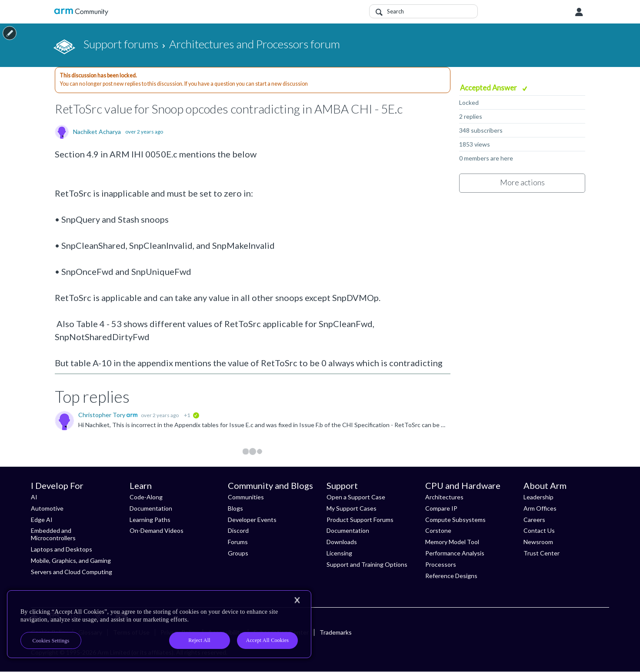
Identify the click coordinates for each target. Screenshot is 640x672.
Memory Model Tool (452, 542)
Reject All (199, 640)
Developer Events (252, 520)
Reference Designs (451, 576)
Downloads (342, 542)
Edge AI (42, 520)
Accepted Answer (489, 88)
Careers (534, 520)
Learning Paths (150, 520)
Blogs (235, 508)
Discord (238, 530)
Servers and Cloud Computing (72, 572)
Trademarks (336, 632)
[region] (159, 624)
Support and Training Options (367, 564)
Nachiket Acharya (97, 132)
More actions (522, 182)
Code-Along (146, 497)
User (579, 12)
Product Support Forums (360, 520)
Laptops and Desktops (62, 549)
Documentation (151, 508)
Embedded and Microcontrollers (53, 534)
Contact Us (539, 530)
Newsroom (538, 542)
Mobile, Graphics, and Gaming (71, 560)
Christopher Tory (102, 415)
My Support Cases (352, 508)
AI (34, 497)
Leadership (538, 497)
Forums (238, 542)
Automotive (47, 508)
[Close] (297, 600)
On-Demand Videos (157, 530)
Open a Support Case (356, 497)
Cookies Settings (51, 641)
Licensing (339, 553)
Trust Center (542, 553)
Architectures (444, 497)
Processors (441, 564)
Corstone (438, 530)
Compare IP (441, 508)
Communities (246, 497)
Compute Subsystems (455, 520)
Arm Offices (540, 508)
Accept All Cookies (267, 640)
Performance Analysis (455, 553)
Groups (238, 553)
